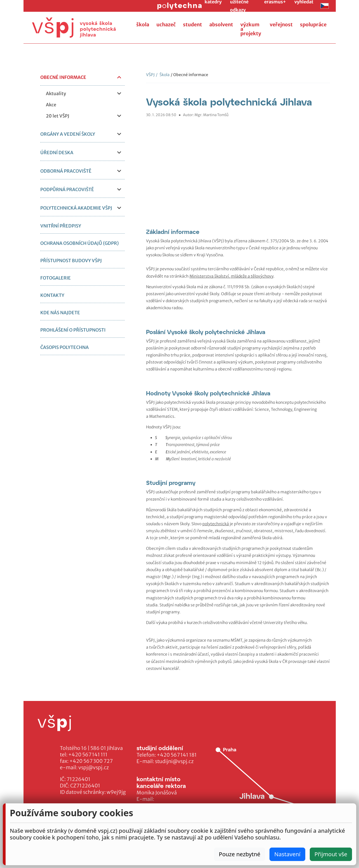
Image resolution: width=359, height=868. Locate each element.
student (193, 25)
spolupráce (313, 25)
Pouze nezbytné (240, 854)
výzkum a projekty (251, 29)
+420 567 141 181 (177, 755)
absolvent (221, 25)
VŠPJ (150, 75)
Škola (163, 75)
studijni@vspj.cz (174, 761)
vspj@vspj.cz (94, 768)
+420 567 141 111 (88, 755)
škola (143, 25)
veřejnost (281, 25)
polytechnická (216, 524)
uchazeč (166, 25)
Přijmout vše (331, 854)
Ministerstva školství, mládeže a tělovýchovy (231, 276)
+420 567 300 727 (91, 761)
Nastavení (287, 854)
